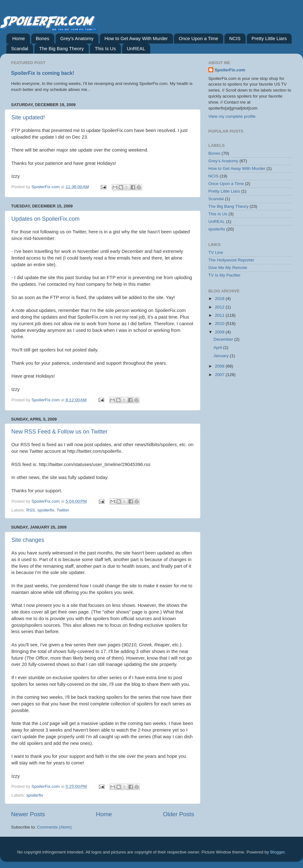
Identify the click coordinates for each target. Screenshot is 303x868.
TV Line (216, 252)
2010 (220, 323)
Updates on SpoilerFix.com (45, 219)
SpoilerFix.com (230, 70)
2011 (220, 315)
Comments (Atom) (55, 827)
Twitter (63, 510)
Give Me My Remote (228, 268)
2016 (220, 299)
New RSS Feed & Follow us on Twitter (59, 432)
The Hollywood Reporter (231, 260)
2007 (220, 375)
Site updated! (28, 117)
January (222, 356)
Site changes (28, 540)
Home (19, 38)
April (218, 347)
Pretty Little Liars (269, 38)
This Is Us (105, 48)
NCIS (235, 38)
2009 (220, 332)
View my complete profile (232, 116)
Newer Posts (28, 814)
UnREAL (136, 48)
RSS (31, 510)
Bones (43, 38)
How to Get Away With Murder (136, 38)
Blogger (277, 852)
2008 (220, 366)
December (224, 339)
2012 (220, 307)
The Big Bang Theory (61, 48)
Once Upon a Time (198, 38)
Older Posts (178, 814)
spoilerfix (46, 510)
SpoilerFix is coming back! (43, 73)
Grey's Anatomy (77, 38)
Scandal (20, 48)
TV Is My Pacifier (224, 275)
